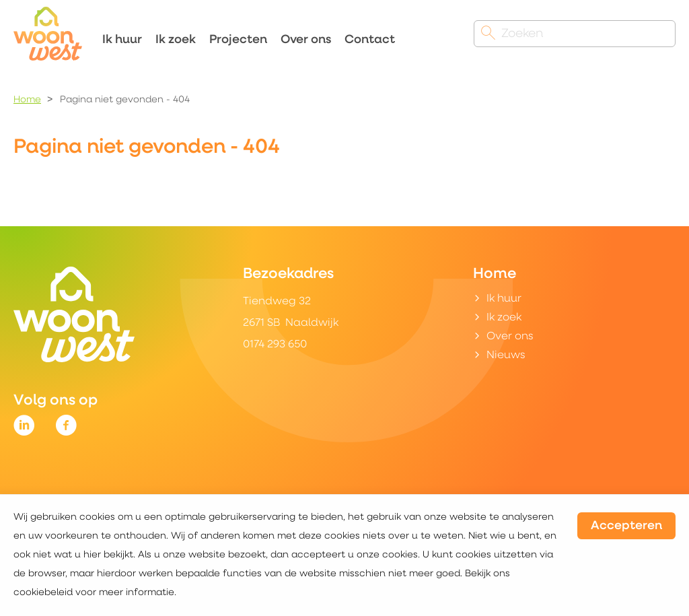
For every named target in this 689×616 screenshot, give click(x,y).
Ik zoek (176, 40)
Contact (370, 40)
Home (27, 100)
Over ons (306, 40)
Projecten (238, 40)
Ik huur (122, 40)
